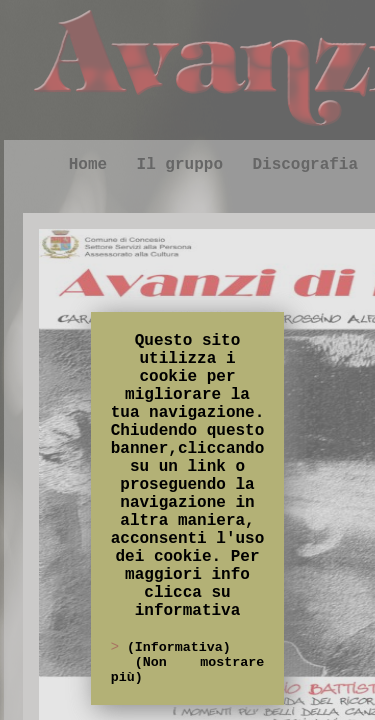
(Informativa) (179, 647)
